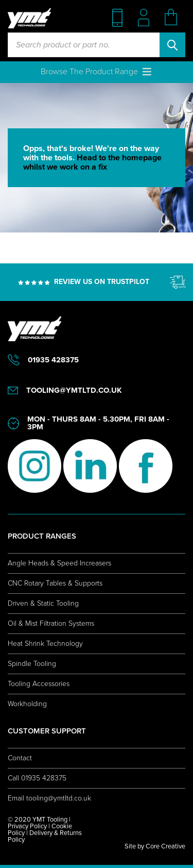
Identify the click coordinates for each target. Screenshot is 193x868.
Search (172, 45)
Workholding (27, 704)
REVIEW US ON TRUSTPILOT (102, 282)
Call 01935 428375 (37, 778)
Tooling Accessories (39, 684)
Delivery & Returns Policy (45, 836)
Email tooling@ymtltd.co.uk (49, 798)
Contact (20, 758)
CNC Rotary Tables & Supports (55, 583)
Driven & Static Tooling (43, 603)
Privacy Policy (27, 826)
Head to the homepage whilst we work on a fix (92, 162)
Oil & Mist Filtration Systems (51, 623)
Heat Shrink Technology (45, 644)
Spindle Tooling (32, 664)
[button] (89, 72)
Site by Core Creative (155, 846)
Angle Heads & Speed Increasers (59, 563)
